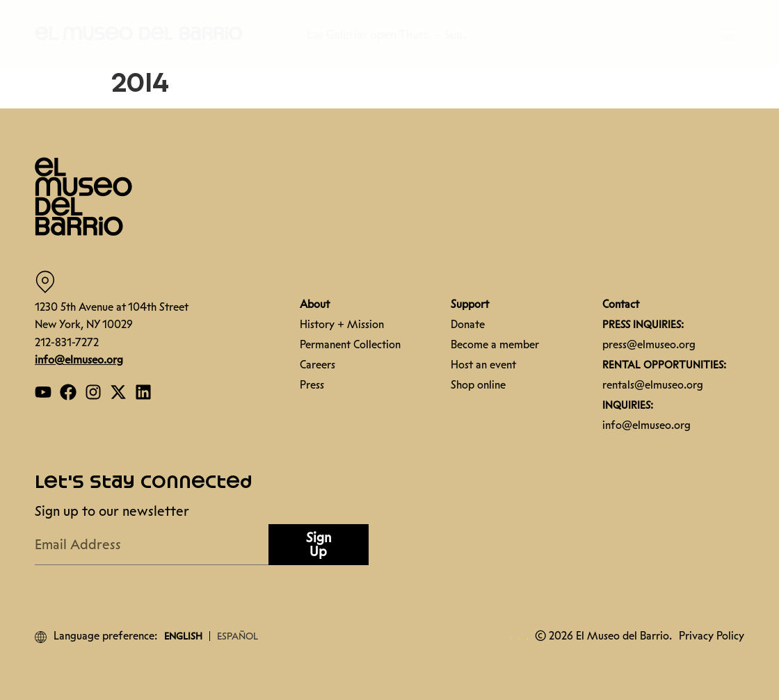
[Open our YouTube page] (43, 392)
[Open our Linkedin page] (143, 392)
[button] (139, 33)
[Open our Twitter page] (118, 392)
